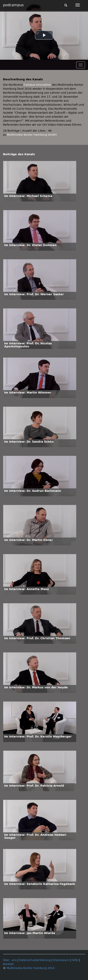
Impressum (61, 960)
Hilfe (75, 960)
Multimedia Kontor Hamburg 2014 (31, 968)
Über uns (10, 960)
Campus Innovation (37, 85)
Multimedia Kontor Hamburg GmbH (32, 135)
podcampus (13, 5)
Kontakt (8, 964)
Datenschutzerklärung (35, 960)
